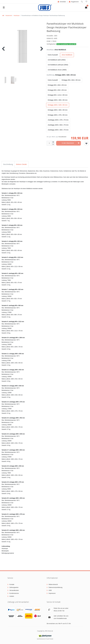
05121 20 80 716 (59, 611)
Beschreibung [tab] (8, 164)
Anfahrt (12, 596)
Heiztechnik (9, 16)
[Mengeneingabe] (49, 143)
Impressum (52, 593)
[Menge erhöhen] (53, 142)
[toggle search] (82, 2)
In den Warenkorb (70, 143)
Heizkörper (17, 16)
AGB (50, 590)
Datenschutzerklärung (55, 587)
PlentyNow (50, 639)
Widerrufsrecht (53, 584)
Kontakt (12, 584)
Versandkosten (62, 137)
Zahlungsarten (14, 587)
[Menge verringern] (53, 144)
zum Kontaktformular (60, 618)
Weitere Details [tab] (21, 164)
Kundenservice (14, 593)
